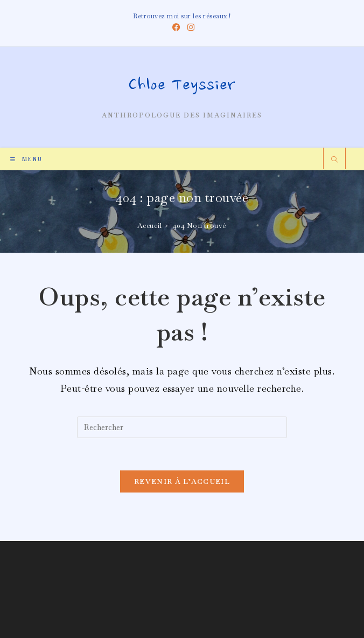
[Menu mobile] (26, 159)
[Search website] (334, 161)
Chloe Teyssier (182, 86)
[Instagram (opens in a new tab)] (190, 27)
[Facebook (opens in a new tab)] (177, 27)
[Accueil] (150, 226)
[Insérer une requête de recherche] (182, 427)
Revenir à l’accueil (182, 481)
